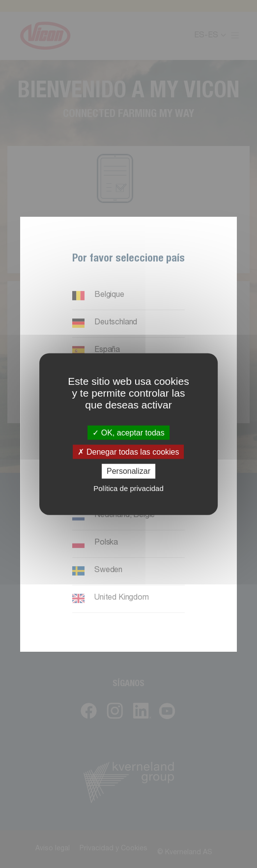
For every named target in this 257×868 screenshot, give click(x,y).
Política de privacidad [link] (128, 488)
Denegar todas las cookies (128, 452)
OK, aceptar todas (128, 433)
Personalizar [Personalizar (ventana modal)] (128, 471)
